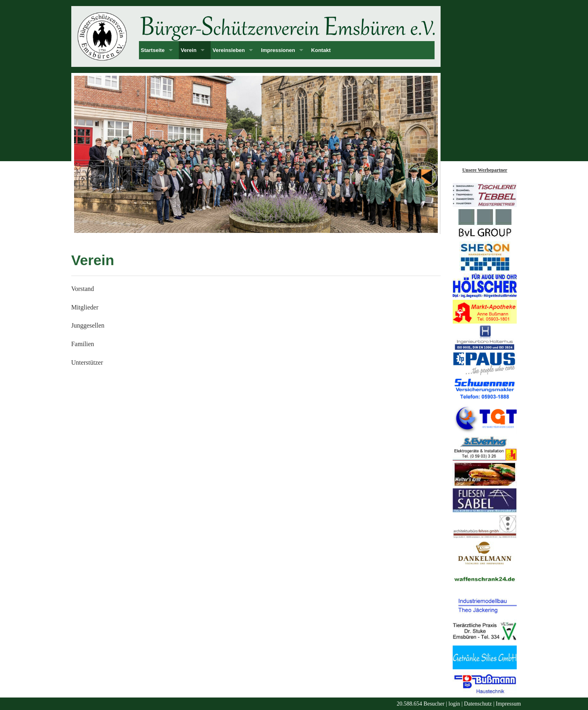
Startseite (153, 50)
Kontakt (321, 50)
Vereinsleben (229, 50)
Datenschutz (478, 704)
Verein (189, 50)
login (454, 704)
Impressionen (278, 50)
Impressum (508, 704)
